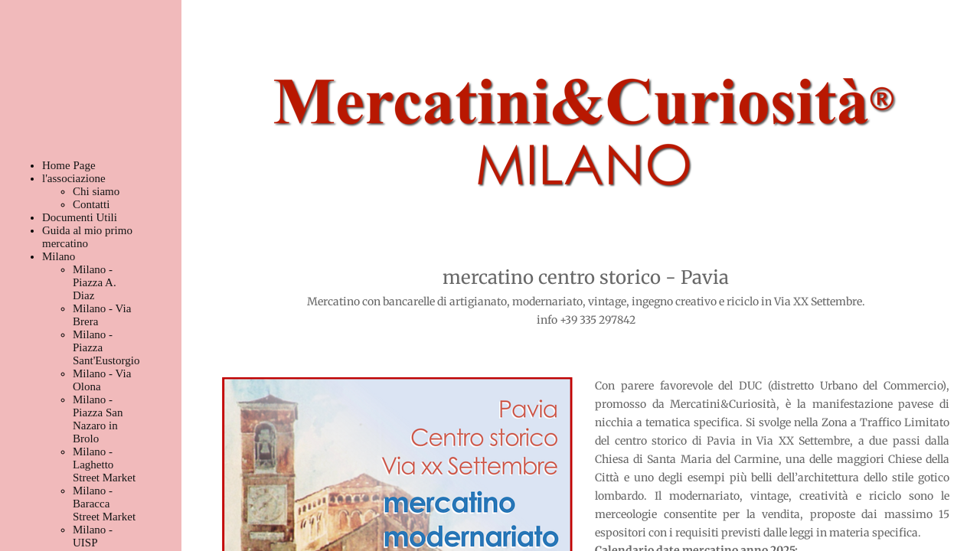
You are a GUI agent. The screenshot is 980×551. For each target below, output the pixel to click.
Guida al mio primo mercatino (87, 237)
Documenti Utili (80, 217)
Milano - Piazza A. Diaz (95, 282)
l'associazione (74, 178)
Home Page (69, 165)
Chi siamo (96, 191)
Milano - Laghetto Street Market (104, 465)
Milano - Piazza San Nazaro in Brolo (98, 419)
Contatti (91, 204)
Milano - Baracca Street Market (104, 504)
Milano (59, 256)
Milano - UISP (93, 536)
